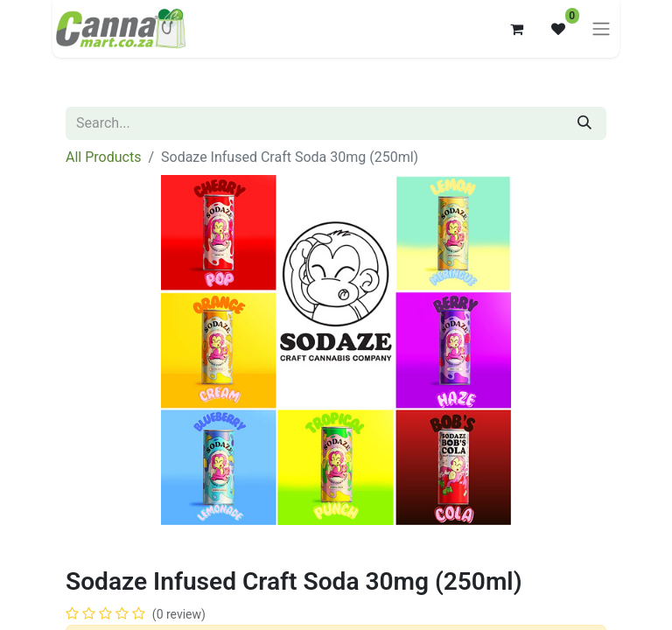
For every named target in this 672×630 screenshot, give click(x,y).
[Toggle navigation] (601, 29)
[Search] (584, 123)
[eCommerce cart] (516, 29)
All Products (103, 157)
